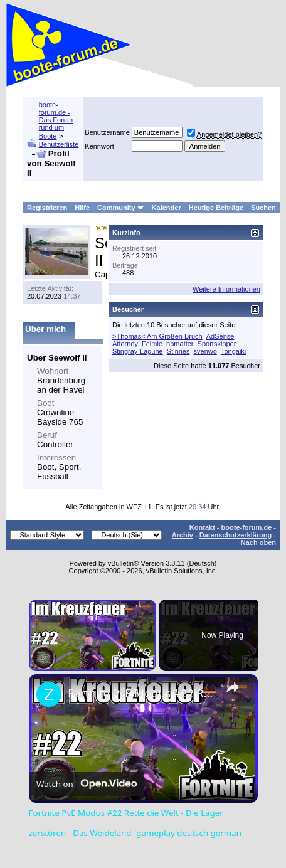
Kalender (167, 208)
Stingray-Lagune (138, 351)
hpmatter (180, 344)
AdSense (220, 336)
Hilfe (82, 208)
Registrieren (47, 208)
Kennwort (99, 146)
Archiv (183, 535)
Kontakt (202, 527)
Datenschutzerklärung (236, 535)
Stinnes (178, 351)
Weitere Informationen (226, 289)
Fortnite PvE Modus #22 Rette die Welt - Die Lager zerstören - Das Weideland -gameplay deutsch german (141, 693)
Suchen (263, 208)
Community (121, 208)
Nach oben (258, 542)
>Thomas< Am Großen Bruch (157, 336)
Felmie (152, 344)
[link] (49, 694)
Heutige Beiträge (216, 208)
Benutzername (107, 132)
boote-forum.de (247, 527)
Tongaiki (233, 351)
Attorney (125, 344)
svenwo (205, 351)
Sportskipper (217, 344)
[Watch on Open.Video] (87, 784)
